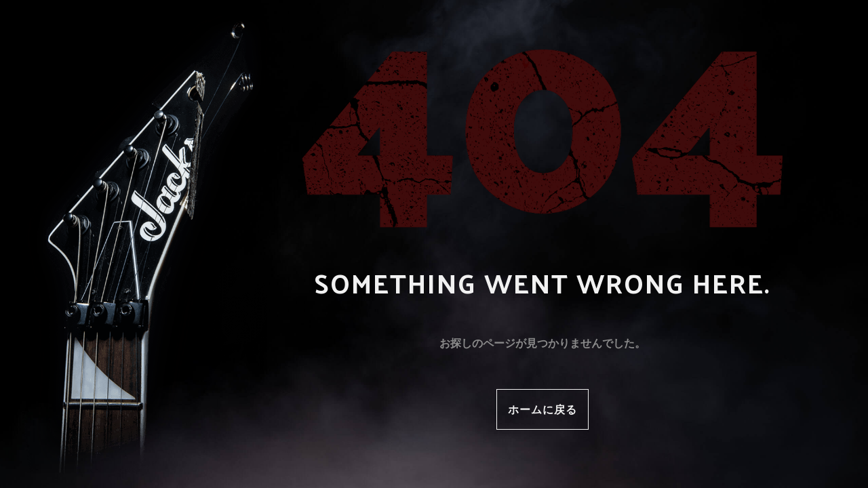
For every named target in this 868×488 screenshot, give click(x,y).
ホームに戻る (542, 409)
